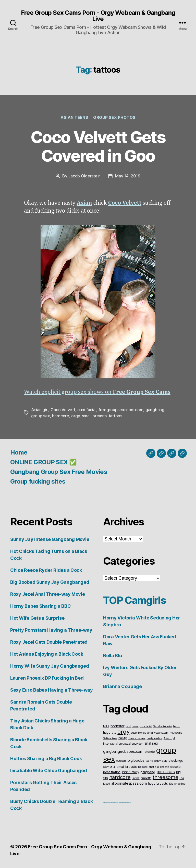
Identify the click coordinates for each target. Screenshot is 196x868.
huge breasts (158, 783)
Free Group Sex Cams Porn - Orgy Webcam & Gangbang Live (98, 16)
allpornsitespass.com (129, 783)
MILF (106, 726)
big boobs (136, 760)
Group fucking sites (38, 481)
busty (123, 738)
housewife (176, 733)
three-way (131, 772)
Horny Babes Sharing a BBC (40, 606)
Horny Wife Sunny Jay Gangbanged (50, 666)
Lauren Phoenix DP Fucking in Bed (47, 678)
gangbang (155, 410)
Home (19, 452)
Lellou (177, 726)
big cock (143, 767)
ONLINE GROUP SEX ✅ (43, 462)
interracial (110, 743)
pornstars (166, 772)
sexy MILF (109, 767)
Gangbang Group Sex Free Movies (59, 472)
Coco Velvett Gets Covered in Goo (98, 146)
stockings (176, 761)
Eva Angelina (177, 784)
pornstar (118, 726)
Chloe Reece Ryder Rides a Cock (46, 570)
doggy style (160, 761)
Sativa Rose (110, 738)
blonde (150, 752)
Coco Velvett (63, 410)
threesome (166, 777)
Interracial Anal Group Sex (125, 802)
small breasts (94, 416)
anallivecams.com (158, 733)
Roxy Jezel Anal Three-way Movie (48, 594)
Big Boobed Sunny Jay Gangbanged (50, 582)
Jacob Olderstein (84, 176)
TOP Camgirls (134, 600)
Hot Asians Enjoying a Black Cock (47, 654)
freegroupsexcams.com (121, 410)
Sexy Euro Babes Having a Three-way (52, 690)
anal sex (151, 743)
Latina (136, 778)
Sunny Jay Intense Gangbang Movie (50, 539)
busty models (154, 738)
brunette (146, 778)
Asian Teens (74, 118)
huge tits (110, 733)
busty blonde (138, 733)
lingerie (165, 767)
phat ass (154, 767)
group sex (41, 416)
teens (149, 761)
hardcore (61, 416)
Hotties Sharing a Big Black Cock (46, 759)
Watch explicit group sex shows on (97, 392)
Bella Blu (113, 656)
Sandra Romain (162, 726)
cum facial (87, 410)
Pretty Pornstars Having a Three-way (51, 630)
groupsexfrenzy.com (131, 744)
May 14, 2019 (128, 176)
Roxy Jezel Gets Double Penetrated (49, 642)
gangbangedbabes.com (123, 751)
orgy (75, 416)
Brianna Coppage (122, 686)
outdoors (121, 761)
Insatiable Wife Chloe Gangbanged (48, 770)
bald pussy (132, 726)
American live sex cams (108, 802)
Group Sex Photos (114, 118)
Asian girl (40, 410)
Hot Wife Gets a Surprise (37, 618)
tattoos (115, 416)
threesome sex (137, 738)
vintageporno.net (116, 802)
